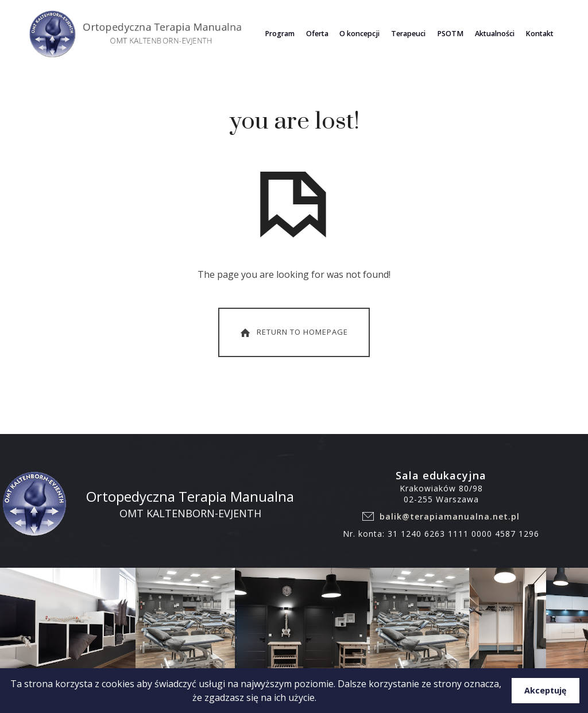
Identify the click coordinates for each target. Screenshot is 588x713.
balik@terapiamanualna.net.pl (450, 522)
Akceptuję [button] (546, 690)
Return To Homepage (293, 338)
